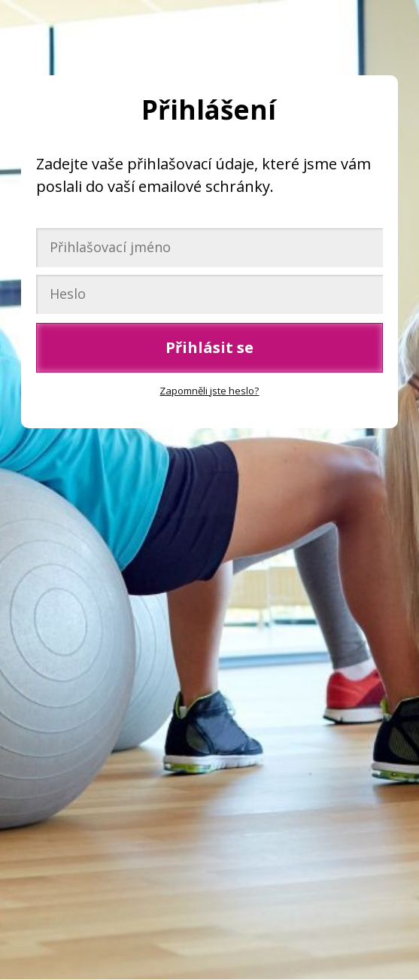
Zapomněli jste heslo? (209, 391)
